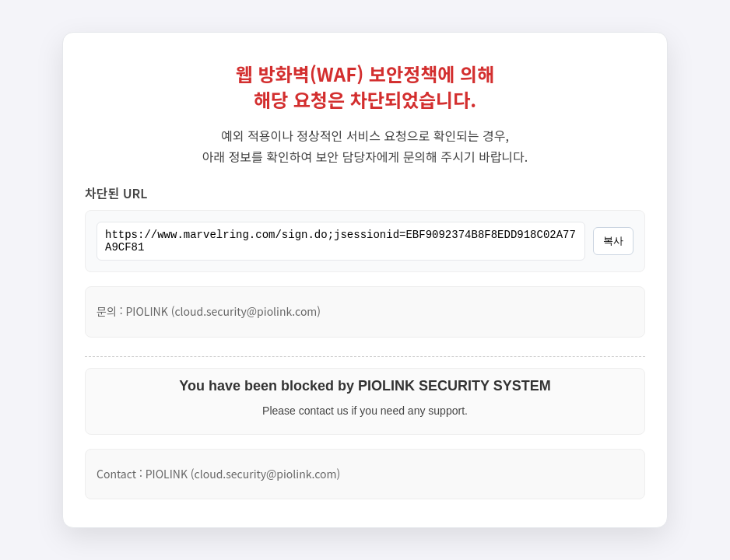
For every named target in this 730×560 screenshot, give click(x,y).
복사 (613, 241)
